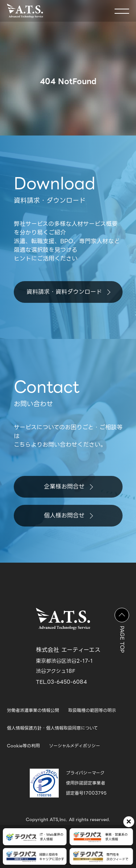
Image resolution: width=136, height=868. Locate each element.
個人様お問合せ (68, 515)
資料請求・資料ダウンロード (68, 292)
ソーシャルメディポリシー (75, 746)
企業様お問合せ (68, 487)
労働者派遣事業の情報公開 (33, 710)
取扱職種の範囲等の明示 (92, 710)
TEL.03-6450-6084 (61, 682)
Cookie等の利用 (23, 746)
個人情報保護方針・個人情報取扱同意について (52, 728)
